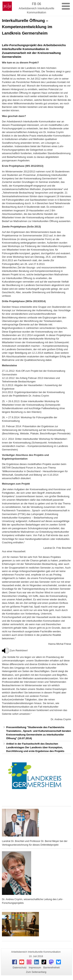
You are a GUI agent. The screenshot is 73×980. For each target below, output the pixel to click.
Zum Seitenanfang (36, 972)
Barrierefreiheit (51, 967)
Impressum (35, 967)
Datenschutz (20, 967)
